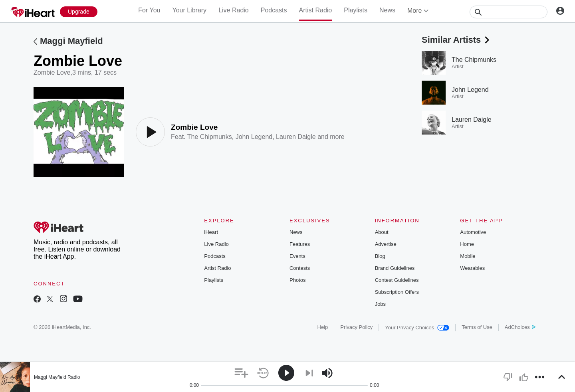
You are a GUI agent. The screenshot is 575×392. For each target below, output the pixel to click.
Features (300, 244)
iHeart (211, 232)
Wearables (472, 268)
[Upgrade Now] (79, 12)
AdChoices (520, 327)
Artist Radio (316, 10)
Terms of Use (477, 327)
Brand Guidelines (395, 268)
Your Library (189, 10)
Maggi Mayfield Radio (57, 377)
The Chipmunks (210, 137)
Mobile (468, 256)
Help (323, 327)
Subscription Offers (397, 292)
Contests (300, 268)
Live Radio (234, 10)
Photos (297, 280)
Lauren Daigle (296, 137)
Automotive (473, 232)
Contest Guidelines (397, 280)
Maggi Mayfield (71, 41)
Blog (380, 256)
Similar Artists (456, 40)
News (387, 10)
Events (297, 256)
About (382, 232)
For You (149, 10)
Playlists (356, 10)
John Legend (254, 137)
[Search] (509, 12)
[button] (241, 373)
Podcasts (274, 10)
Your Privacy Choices (417, 328)
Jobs (380, 304)
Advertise (386, 244)
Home (467, 244)
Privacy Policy (356, 327)
